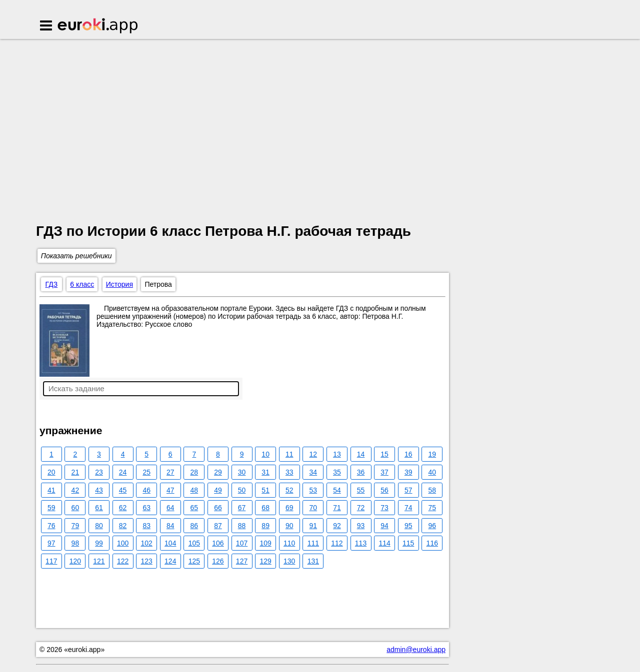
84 (170, 526)
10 (265, 454)
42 (75, 490)
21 (75, 472)
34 (313, 472)
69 (289, 508)
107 (242, 543)
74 (408, 508)
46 (146, 490)
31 (265, 472)
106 (218, 543)
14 (361, 454)
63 (146, 508)
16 (408, 454)
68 (265, 508)
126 (218, 561)
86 (194, 526)
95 (408, 526)
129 (265, 561)
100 (123, 543)
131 (313, 561)
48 (194, 490)
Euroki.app (98, 26)
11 (289, 454)
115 (408, 543)
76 (51, 526)
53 (313, 490)
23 (99, 472)
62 (123, 508)
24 (123, 472)
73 (384, 508)
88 (242, 526)
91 (313, 526)
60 (75, 508)
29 (218, 472)
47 (170, 490)
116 (432, 543)
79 (75, 526)
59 (51, 508)
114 (384, 543)
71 (337, 508)
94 (384, 526)
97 (51, 543)
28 (194, 472)
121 (99, 561)
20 (51, 472)
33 (289, 472)
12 (313, 454)
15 (384, 454)
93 (361, 526)
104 (170, 543)
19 (432, 454)
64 (170, 508)
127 (242, 561)
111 (313, 543)
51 (265, 490)
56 (384, 490)
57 (408, 490)
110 (289, 543)
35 (337, 472)
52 (289, 490)
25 (146, 472)
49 (218, 490)
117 (51, 561)
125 (194, 561)
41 (51, 490)
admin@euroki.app (416, 650)
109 (265, 543)
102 (146, 543)
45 (123, 490)
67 (242, 508)
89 (265, 526)
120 (75, 561)
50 (242, 490)
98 (75, 543)
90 (289, 526)
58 (432, 490)
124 (170, 561)
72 (361, 508)
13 (337, 454)
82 (123, 526)
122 (123, 561)
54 (337, 490)
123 (146, 561)
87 (218, 526)
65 (194, 508)
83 (146, 526)
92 (337, 526)
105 (194, 543)
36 (361, 472)
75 (432, 508)
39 (408, 472)
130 (289, 561)
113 (361, 543)
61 (99, 508)
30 (242, 472)
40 (432, 472)
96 (432, 526)
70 (313, 508)
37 (384, 472)
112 (337, 543)
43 (99, 490)
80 (99, 526)
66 (218, 508)
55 (361, 490)
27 (170, 472)
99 (99, 543)
